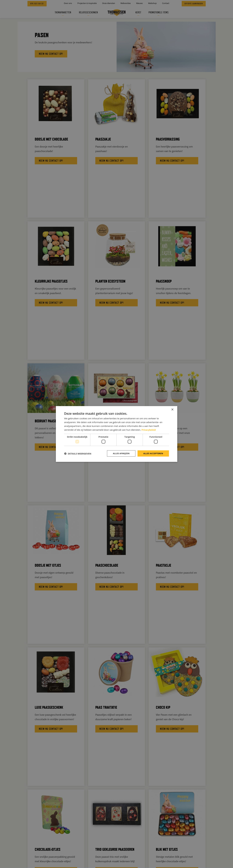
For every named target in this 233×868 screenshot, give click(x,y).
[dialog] (117, 434)
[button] (78, 453)
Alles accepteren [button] (153, 453)
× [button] (172, 409)
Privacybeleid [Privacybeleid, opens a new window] (149, 429)
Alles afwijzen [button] (119, 453)
